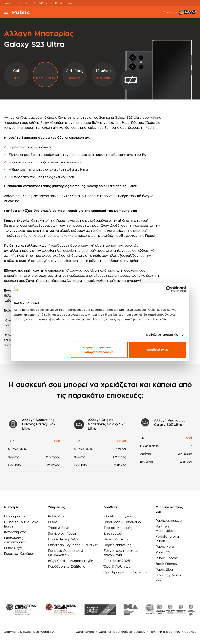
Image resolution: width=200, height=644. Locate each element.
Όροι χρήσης (85, 632)
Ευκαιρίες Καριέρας (19, 554)
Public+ (53, 522)
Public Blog (164, 570)
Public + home (167, 558)
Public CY (163, 552)
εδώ (163, 319)
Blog (7, 3)
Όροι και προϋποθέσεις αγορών (122, 632)
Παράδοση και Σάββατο (67, 567)
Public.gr (22, 3)
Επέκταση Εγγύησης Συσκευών (73, 545)
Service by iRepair (62, 534)
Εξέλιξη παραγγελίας (120, 516)
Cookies (190, 632)
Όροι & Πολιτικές (117, 567)
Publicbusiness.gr (169, 521)
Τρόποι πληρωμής (118, 528)
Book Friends (166, 564)
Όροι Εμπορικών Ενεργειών (125, 572)
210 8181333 (41, 3)
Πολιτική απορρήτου (165, 632)
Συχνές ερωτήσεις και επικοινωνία (121, 553)
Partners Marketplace (166, 529)
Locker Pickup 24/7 (63, 539)
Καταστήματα (64, 3)
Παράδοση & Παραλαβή (122, 522)
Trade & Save (59, 528)
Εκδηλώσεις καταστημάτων (16, 540)
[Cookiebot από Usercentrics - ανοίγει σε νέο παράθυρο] (169, 289)
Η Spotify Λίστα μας (168, 578)
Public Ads (56, 516)
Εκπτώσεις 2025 (117, 561)
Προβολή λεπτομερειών (162, 335)
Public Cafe (13, 548)
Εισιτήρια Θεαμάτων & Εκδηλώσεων (66, 553)
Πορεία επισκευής (117, 545)
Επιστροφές (113, 534)
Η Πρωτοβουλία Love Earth (21, 524)
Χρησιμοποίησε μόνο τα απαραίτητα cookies (99, 350)
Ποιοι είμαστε (15, 516)
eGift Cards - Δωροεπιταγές (70, 561)
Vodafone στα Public (167, 539)
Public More (165, 547)
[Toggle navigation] (6, 12)
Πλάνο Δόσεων (116, 539)
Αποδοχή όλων (158, 350)
